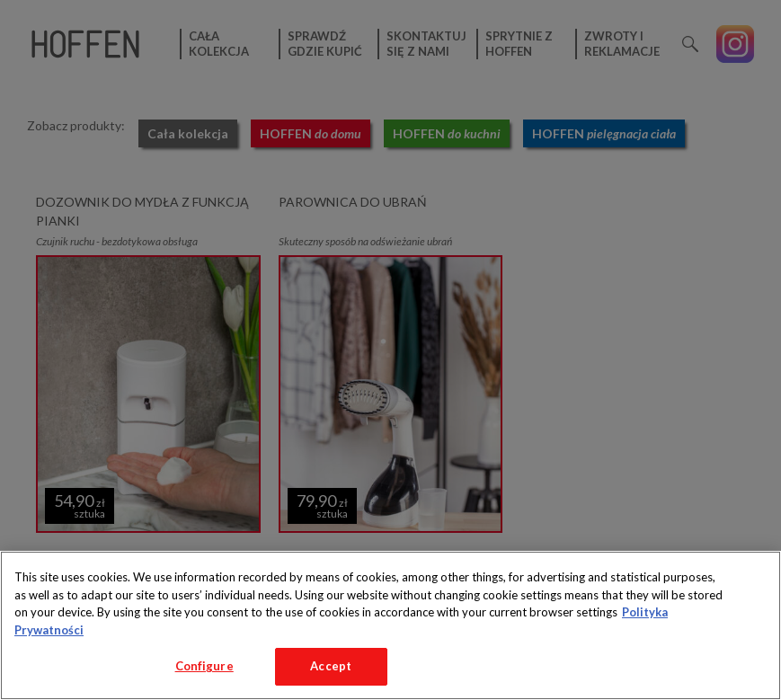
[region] (390, 625)
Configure (204, 666)
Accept (331, 666)
